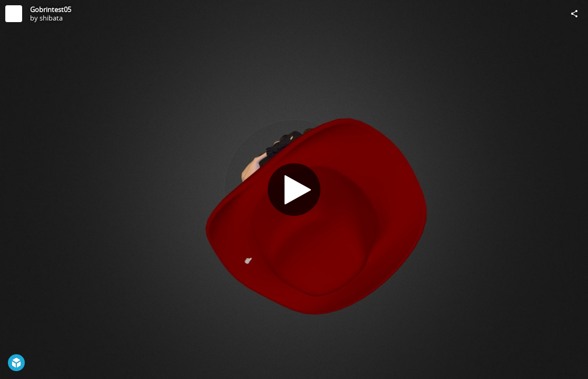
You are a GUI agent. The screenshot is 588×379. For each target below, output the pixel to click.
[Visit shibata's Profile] (14, 14)
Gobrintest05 (51, 9)
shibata (51, 18)
